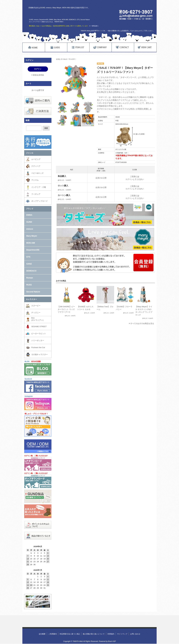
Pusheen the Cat (38, 347)
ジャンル (30, 153)
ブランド (30, 209)
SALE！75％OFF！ (70, 59)
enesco (30, 229)
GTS (28, 257)
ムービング (36, 159)
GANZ (29, 264)
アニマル (35, 180)
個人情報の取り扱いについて (94, 634)
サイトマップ (122, 634)
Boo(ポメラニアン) (37, 319)
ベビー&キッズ (37, 173)
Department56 (33, 250)
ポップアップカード (40, 201)
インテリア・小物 (39, 187)
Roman (30, 278)
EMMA (29, 215)
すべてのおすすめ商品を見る (142, 323)
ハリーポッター (38, 340)
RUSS (29, 285)
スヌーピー (36, 306)
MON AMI (31, 243)
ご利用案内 (53, 634)
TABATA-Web (62, 14)
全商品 (58, 59)
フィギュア (36, 194)
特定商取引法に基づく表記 (70, 634)
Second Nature (33, 292)
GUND (29, 222)
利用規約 (111, 634)
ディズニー (36, 313)
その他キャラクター (40, 354)
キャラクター (31, 299)
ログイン (129, 179)
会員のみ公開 (101, 178)
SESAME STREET (39, 327)
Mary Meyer (32, 236)
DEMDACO (31, 271)
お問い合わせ (135, 634)
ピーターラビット (39, 334)
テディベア (36, 166)
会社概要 (42, 634)
